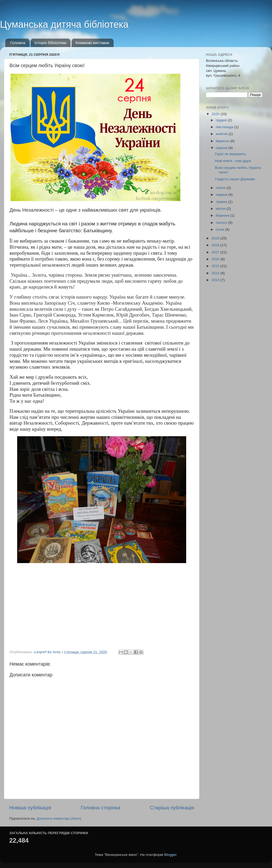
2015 (216, 266)
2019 (216, 238)
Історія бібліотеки (51, 43)
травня (222, 202)
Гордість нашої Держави (235, 179)
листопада (225, 127)
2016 (216, 259)
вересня (223, 141)
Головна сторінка (101, 808)
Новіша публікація (30, 808)
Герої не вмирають (230, 154)
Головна (18, 43)
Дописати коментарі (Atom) (59, 818)
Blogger (170, 855)
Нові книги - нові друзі (233, 161)
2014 (216, 273)
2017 (216, 252)
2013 (216, 280)
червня (222, 195)
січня (220, 229)
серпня (222, 148)
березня (223, 215)
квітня (221, 209)
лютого (222, 223)
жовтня (222, 134)
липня (221, 188)
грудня (222, 120)
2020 (216, 114)
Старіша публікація (172, 808)
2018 (216, 245)
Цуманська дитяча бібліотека (64, 24)
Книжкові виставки (92, 43)
